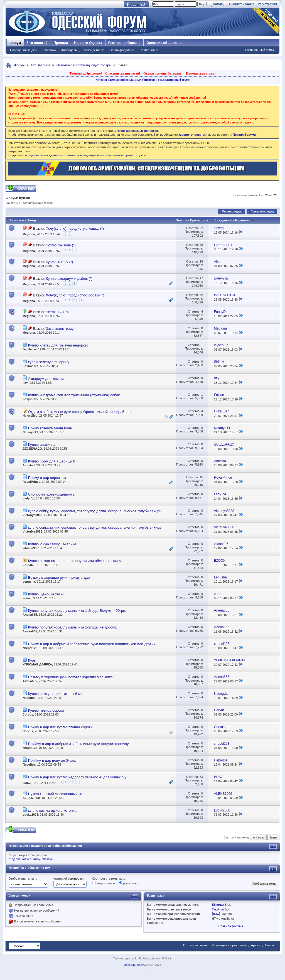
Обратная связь (195, 945)
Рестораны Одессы (124, 43)
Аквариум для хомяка (46, 379)
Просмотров (199, 220)
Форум (15, 43)
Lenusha (29, 581)
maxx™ (27, 859)
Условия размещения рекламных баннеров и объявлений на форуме (142, 80)
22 (201, 228)
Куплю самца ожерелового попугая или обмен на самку (75, 561)
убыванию (128, 883)
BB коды (218, 905)
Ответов (181, 220)
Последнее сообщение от (234, 220)
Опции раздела (232, 211)
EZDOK (28, 565)
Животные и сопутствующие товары (84, 65)
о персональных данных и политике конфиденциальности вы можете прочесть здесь (85, 155)
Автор (32, 220)
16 (201, 261)
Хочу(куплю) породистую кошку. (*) (75, 228)
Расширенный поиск (259, 50)
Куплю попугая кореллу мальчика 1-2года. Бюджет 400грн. (77, 611)
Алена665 (30, 615)
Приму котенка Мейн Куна (50, 428)
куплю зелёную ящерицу (49, 362)
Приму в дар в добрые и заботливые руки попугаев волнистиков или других (92, 644)
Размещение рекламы (229, 945)
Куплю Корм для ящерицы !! (52, 461)
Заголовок (17, 220)
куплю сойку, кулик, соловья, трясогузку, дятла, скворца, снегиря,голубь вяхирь (95, 511)
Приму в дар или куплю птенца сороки (60, 727)
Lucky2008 (30, 815)
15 (201, 477)
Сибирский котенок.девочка (51, 494)
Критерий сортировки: (69, 878)
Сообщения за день (24, 50)
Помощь (219, 4)
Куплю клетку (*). (60, 262)
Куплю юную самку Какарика (52, 544)
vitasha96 (30, 548)
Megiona (29, 234)
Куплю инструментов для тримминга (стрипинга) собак (74, 395)
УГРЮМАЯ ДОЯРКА (37, 664)
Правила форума (231, 926)
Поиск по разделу (262, 211)
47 (201, 278)
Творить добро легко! (86, 73)
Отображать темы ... (23, 878)
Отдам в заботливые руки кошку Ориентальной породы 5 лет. (80, 412)
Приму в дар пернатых (47, 478)
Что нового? (37, 43)
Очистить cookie (242, 4)
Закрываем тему (60, 329)
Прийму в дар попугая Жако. (52, 760)
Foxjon (28, 399)
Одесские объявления (165, 43)
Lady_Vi (28, 498)
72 (201, 295)
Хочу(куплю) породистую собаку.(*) (75, 295)
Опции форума (120, 50)
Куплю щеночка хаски (46, 594)
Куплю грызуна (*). (61, 245)
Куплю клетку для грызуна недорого (58, 345)
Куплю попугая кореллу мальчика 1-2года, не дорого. (73, 627)
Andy (37, 859)
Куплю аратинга (41, 445)
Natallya (47, 859)
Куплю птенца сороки (46, 710)
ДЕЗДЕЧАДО (32, 449)
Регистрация (267, 4)
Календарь (69, 50)
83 (201, 777)
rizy (25, 383)
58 (201, 245)
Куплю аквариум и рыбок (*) (69, 279)
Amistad (29, 465)
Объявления (40, 65)
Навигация (147, 50)
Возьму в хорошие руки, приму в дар (59, 577)
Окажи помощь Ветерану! (163, 73)
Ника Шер (30, 415)
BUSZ (27, 783)
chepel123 (30, 648)
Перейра (29, 764)
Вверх (273, 837)
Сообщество (92, 50)
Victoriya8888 (32, 515)
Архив (256, 945)
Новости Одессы (88, 43)
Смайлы (218, 909)
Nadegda (29, 698)
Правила (61, 43)
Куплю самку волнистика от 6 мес (56, 694)
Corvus (28, 714)
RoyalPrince (31, 482)
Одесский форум (135, 965)
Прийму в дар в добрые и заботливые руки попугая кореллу (78, 744)
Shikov (28, 366)
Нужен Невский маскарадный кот (56, 794)
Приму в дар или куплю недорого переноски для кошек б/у (77, 777)
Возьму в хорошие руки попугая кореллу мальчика (70, 677)
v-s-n (26, 598)
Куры (32, 660)
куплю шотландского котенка (52, 811)
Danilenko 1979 (34, 349)
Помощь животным (201, 73)
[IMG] (216, 914)
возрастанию (104, 883)
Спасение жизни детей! (123, 73)
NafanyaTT (30, 432)
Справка (50, 50)
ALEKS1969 (31, 798)
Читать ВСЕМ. (58, 312)
